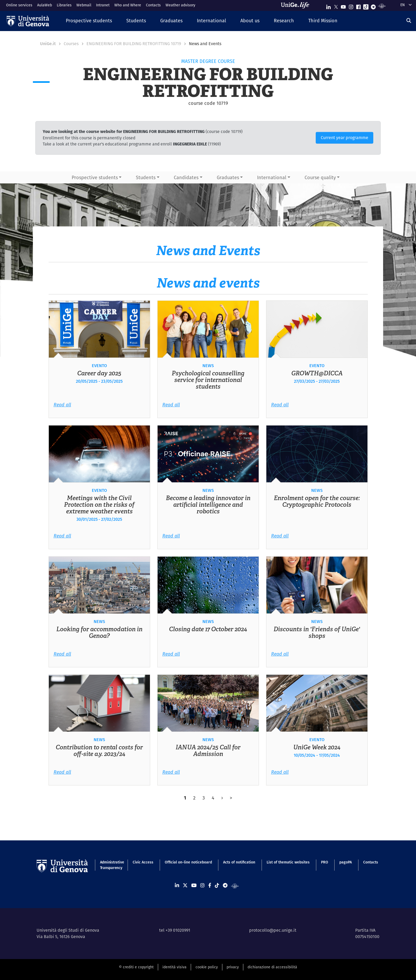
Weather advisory (180, 5)
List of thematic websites (288, 862)
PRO (325, 862)
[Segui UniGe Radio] (382, 6)
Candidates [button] (186, 177)
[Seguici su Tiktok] (366, 6)
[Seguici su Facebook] (358, 6)
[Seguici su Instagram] (351, 6)
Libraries (64, 5)
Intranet (103, 5)
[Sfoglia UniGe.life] (297, 5)
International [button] (272, 177)
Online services (19, 5)
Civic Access (143, 862)
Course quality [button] (320, 177)
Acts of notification (239, 862)
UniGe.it (48, 44)
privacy (233, 967)
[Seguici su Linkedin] (328, 6)
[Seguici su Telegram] (373, 6)
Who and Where (128, 5)
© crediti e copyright (136, 967)
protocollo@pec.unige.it (273, 930)
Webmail (84, 5)
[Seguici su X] (336, 6)
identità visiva (174, 967)
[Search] (409, 21)
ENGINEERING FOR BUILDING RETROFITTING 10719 (134, 44)
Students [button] (146, 177)
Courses (71, 44)
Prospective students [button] (95, 177)
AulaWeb (45, 5)
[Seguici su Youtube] (343, 6)
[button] (89, 21)
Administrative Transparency (111, 865)
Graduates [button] (228, 177)
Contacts (153, 5)
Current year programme (344, 138)
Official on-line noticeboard (188, 862)
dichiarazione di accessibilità (272, 967)
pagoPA (346, 862)
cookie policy (207, 967)
